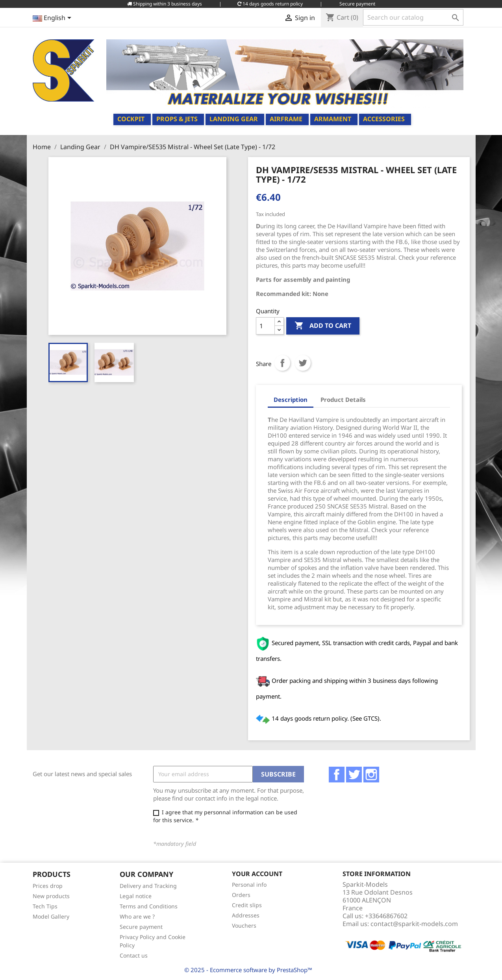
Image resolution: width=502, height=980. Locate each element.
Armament (333, 119)
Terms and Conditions (149, 906)
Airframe (286, 119)
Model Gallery (51, 916)
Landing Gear (234, 119)
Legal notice (136, 896)
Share (282, 363)
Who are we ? (137, 916)
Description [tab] (291, 399)
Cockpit (131, 119)
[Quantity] (265, 326)
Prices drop (48, 886)
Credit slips (247, 905)
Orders (241, 895)
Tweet (303, 363)
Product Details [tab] (343, 399)
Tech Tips (45, 906)
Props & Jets (177, 119)
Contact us (134, 955)
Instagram (371, 775)
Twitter (354, 775)
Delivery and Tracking (148, 886)
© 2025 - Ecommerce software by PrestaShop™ (248, 970)
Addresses (246, 915)
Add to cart (323, 326)
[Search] (413, 17)
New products (51, 896)
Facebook (337, 775)
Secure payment (141, 927)
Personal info (249, 885)
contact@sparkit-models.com (414, 924)
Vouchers (244, 925)
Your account (257, 874)
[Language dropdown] (53, 18)
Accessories (384, 119)
